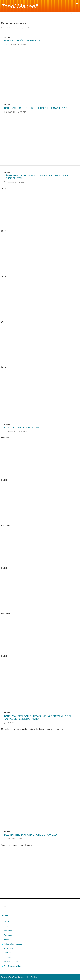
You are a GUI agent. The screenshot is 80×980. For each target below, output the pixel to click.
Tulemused (8, 935)
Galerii (7, 37)
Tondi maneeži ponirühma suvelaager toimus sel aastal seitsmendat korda (37, 718)
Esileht (6, 922)
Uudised (7, 926)
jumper (23, 45)
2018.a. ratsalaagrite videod (23, 427)
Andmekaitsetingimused (13, 944)
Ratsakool (8, 953)
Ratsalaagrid (9, 948)
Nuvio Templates (32, 977)
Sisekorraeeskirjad (11, 962)
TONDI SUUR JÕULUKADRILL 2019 (24, 41)
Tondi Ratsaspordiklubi (12, 966)
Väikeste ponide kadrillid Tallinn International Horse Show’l (37, 177)
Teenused (7, 957)
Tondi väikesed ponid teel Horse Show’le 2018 (35, 108)
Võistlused (8, 931)
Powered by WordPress (9, 977)
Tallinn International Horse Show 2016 (31, 835)
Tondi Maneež (20, 6)
